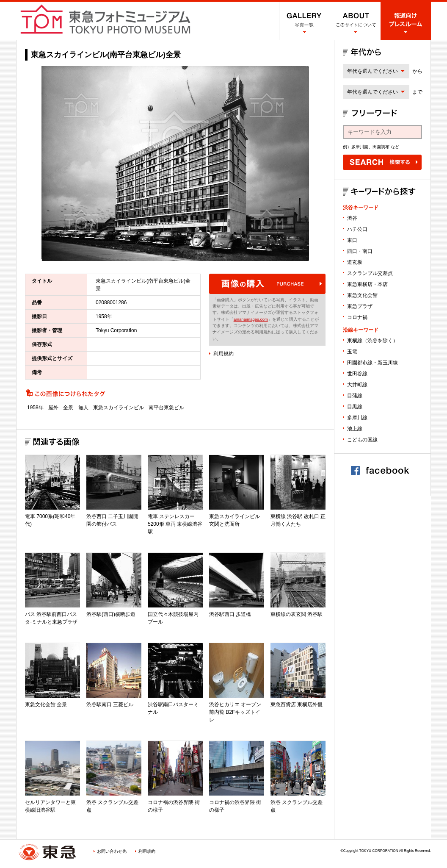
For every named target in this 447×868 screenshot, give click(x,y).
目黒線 (355, 407)
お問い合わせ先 (112, 851)
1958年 (35, 408)
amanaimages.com (251, 319)
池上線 (355, 429)
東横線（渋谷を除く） (372, 341)
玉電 (352, 352)
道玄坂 (355, 262)
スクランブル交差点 (370, 273)
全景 (68, 408)
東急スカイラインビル (119, 408)
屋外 (53, 408)
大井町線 (357, 385)
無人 (83, 408)
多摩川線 (357, 418)
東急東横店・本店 (367, 284)
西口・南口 (360, 251)
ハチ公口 (357, 229)
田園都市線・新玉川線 (372, 363)
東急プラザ (360, 306)
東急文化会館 (362, 295)
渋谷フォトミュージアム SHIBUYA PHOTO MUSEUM (105, 19)
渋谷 (352, 218)
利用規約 (223, 354)
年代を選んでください (372, 71)
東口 (352, 240)
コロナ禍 (357, 317)
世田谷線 (357, 374)
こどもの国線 (362, 440)
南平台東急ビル (166, 408)
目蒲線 (355, 396)
